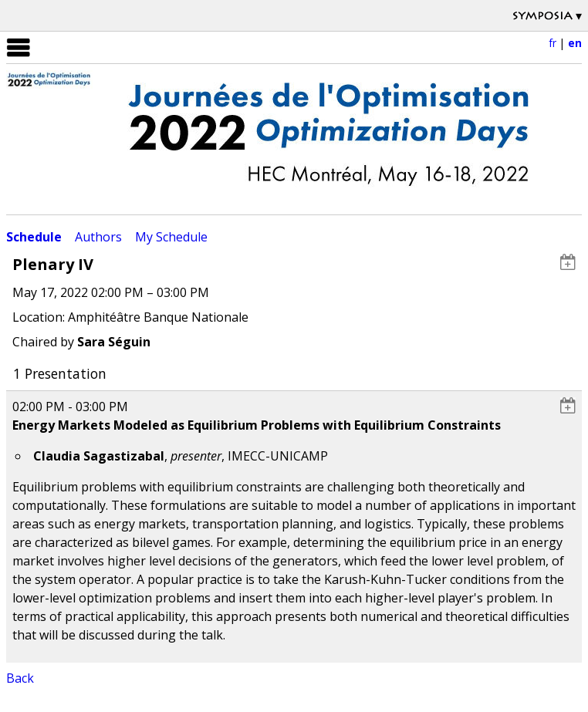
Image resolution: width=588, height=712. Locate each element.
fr (553, 43)
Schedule (34, 237)
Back (20, 678)
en (575, 43)
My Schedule (171, 237)
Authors (98, 237)
